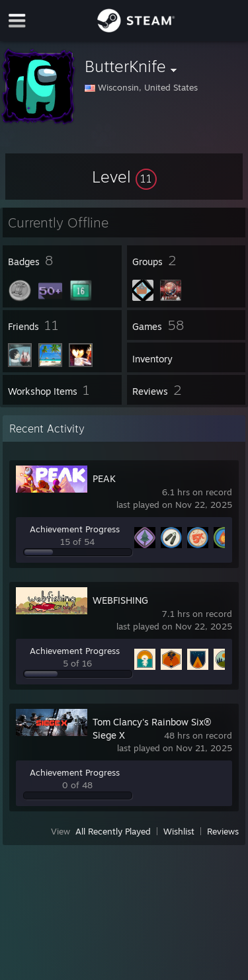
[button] (124, 177)
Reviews (223, 831)
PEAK (104, 478)
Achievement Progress (75, 529)
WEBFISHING (120, 600)
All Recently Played (113, 831)
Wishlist (179, 831)
